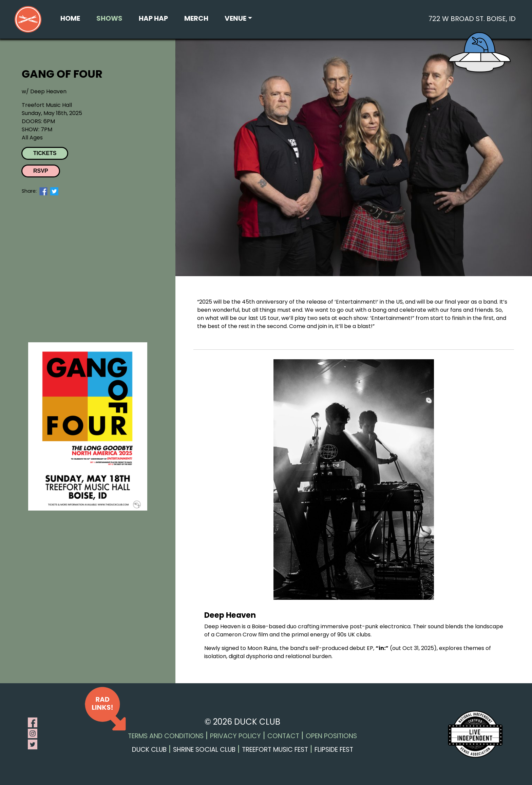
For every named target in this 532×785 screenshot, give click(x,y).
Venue (235, 18)
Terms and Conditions (166, 736)
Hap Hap (153, 18)
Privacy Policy (235, 736)
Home (70, 18)
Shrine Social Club (204, 750)
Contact (283, 736)
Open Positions (331, 736)
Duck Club (149, 750)
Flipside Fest (334, 750)
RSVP (41, 171)
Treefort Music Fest (275, 750)
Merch (196, 18)
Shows (109, 18)
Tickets (45, 153)
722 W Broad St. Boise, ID (472, 19)
